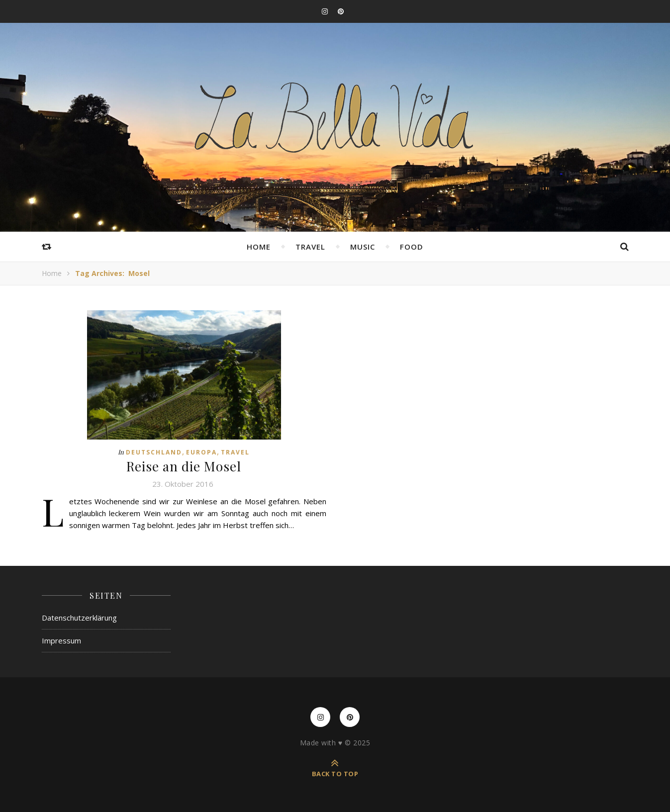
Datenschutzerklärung (79, 618)
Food (412, 247)
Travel (310, 247)
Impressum (61, 640)
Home (259, 247)
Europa (201, 452)
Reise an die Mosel (184, 466)
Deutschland (154, 452)
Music (363, 247)
